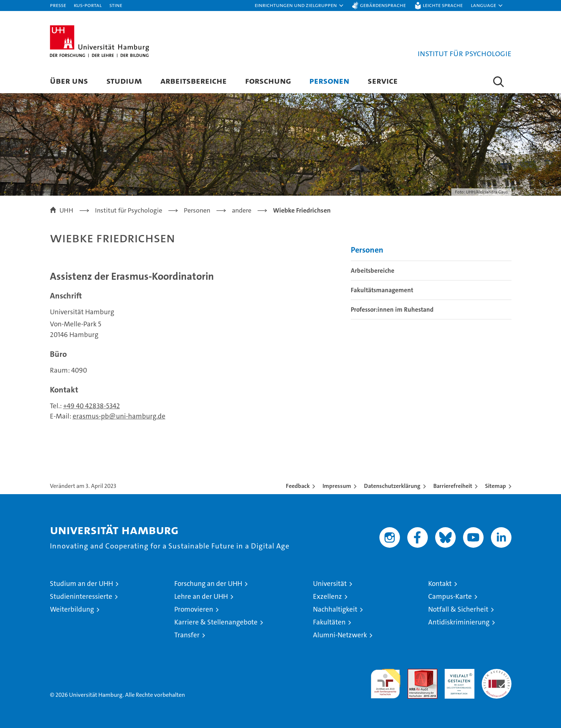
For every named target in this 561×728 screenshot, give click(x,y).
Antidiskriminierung (459, 622)
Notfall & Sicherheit (458, 609)
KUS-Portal (88, 5)
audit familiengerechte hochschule (385, 680)
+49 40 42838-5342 (92, 406)
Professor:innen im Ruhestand (392, 309)
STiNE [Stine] (116, 5)
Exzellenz (327, 596)
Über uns (69, 81)
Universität (330, 584)
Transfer (187, 635)
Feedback (298, 486)
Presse (58, 5)
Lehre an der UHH (201, 596)
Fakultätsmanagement (382, 290)
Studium (124, 81)
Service (383, 81)
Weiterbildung (72, 609)
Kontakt (440, 584)
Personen (329, 81)
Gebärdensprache (383, 5)
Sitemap (496, 486)
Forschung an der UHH (208, 584)
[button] (299, 6)
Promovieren (194, 609)
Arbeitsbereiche (194, 81)
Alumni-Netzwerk (340, 635)
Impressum (337, 486)
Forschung (268, 81)
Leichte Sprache (443, 5)
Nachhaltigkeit (335, 609)
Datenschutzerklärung (392, 486)
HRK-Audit (458, 673)
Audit (415, 673)
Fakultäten (329, 622)
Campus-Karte (450, 596)
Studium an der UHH (81, 584)
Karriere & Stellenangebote (216, 622)
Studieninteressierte (81, 596)
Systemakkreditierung (497, 673)
